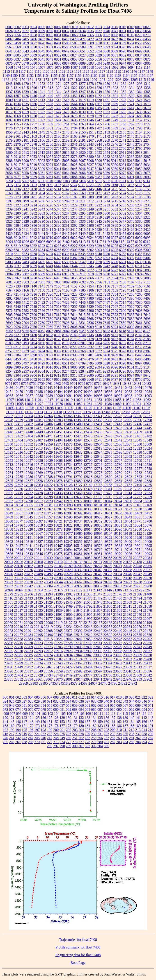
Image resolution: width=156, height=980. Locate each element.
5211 (82, 201)
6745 (90, 266)
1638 (139, 112)
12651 (118, 456)
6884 (9, 274)
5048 (98, 169)
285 (132, 742)
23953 (138, 679)
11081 (68, 404)
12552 (28, 444)
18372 (38, 513)
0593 (106, 47)
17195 (138, 485)
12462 (18, 436)
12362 (9, 416)
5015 (147, 161)
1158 (78, 76)
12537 (88, 440)
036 (81, 701)
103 (50, 714)
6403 (9, 262)
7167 (33, 290)
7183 (66, 290)
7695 (139, 319)
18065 (29, 505)
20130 (78, 562)
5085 (82, 177)
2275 (9, 144)
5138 (33, 189)
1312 (147, 84)
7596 (90, 311)
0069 (123, 35)
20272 (18, 570)
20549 (147, 574)
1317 (41, 88)
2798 (139, 148)
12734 (138, 465)
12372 (108, 416)
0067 (106, 35)
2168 (74, 136)
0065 (90, 35)
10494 (58, 392)
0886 (58, 63)
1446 (33, 96)
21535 (58, 602)
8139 (58, 335)
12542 (118, 440)
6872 (90, 270)
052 (31, 705)
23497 (118, 667)
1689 (25, 120)
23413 (128, 663)
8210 (147, 343)
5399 (115, 225)
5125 (82, 185)
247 (50, 738)
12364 (28, 416)
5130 (114, 185)
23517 (147, 667)
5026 (82, 165)
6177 (131, 242)
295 (151, 742)
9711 (98, 379)
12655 (9, 461)
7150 (58, 286)
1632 (98, 112)
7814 (74, 323)
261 (132, 738)
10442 (38, 388)
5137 (25, 189)
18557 (48, 517)
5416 (66, 230)
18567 (58, 517)
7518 (131, 302)
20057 (98, 558)
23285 (9, 663)
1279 (98, 84)
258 (113, 738)
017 (113, 697)
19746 (128, 550)
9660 (66, 379)
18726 (68, 521)
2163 (33, 136)
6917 (82, 274)
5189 (90, 197)
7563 (98, 307)
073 (12, 710)
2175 (131, 136)
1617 (9, 112)
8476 (90, 359)
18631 (118, 517)
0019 (139, 27)
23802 (118, 675)
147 (24, 722)
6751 (139, 266)
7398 (131, 298)
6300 (74, 250)
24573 (73, 683)
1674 (66, 116)
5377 (123, 221)
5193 (123, 197)
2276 (17, 144)
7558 (82, 307)
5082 (58, 177)
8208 (131, 343)
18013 (98, 501)
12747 (58, 469)
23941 (98, 679)
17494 (118, 493)
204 (81, 730)
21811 (127, 606)
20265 (147, 566)
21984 (58, 619)
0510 (98, 43)
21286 (28, 594)
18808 (28, 525)
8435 (131, 355)
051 (24, 705)
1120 (46, 71)
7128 (9, 286)
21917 (108, 614)
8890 (123, 363)
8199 (66, 343)
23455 (38, 667)
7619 (98, 315)
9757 (25, 384)
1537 (41, 104)
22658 (98, 639)
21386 (138, 594)
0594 (115, 47)
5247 (74, 209)
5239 (9, 209)
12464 (28, 436)
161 (113, 722)
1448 (41, 96)
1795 (147, 128)
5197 (9, 201)
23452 (28, 667)
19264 (118, 538)
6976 (58, 278)
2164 (41, 136)
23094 (38, 659)
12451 (58, 432)
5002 (41, 161)
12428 (78, 428)
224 (56, 734)
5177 (147, 193)
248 (56, 738)
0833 (131, 55)
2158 (147, 132)
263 (144, 738)
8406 (98, 355)
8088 (90, 331)
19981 (138, 554)
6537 (74, 262)
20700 (108, 582)
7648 (17, 319)
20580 (58, 578)
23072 (9, 659)
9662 (74, 379)
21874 (138, 610)
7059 (82, 278)
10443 (48, 388)
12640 (9, 456)
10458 (98, 388)
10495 (68, 392)
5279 (9, 213)
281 (106, 742)
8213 (25, 347)
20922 (78, 586)
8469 (66, 359)
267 (18, 742)
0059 (41, 35)
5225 (41, 205)
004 (31, 697)
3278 (74, 157)
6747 (106, 266)
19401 (138, 542)
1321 (66, 88)
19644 (48, 550)
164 (132, 722)
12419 (18, 428)
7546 (17, 307)
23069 (138, 655)
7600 (123, 311)
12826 (18, 481)
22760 (18, 647)
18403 (88, 513)
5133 (139, 185)
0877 (17, 63)
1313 (9, 88)
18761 (118, 521)
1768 (123, 124)
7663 (66, 319)
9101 (131, 367)
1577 (33, 108)
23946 (128, 679)
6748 (115, 266)
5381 (147, 221)
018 (119, 697)
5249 (90, 209)
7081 (9, 282)
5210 (74, 201)
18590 (68, 517)
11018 (58, 400)
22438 (108, 631)
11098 (49, 408)
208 (106, 730)
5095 (17, 181)
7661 (58, 319)
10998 (128, 396)
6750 (131, 266)
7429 (66, 302)
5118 (25, 185)
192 (5, 730)
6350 (106, 254)
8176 (82, 339)
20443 (18, 574)
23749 (68, 675)
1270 (25, 84)
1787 (98, 128)
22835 (128, 647)
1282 (123, 84)
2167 (66, 136)
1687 (9, 120)
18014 (108, 501)
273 (56, 742)
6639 (33, 266)
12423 (48, 428)
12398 (147, 420)
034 (69, 701)
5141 (58, 189)
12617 (78, 448)
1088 (82, 67)
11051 (88, 400)
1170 (22, 80)
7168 (41, 290)
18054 (9, 505)
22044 (108, 619)
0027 (25, 31)
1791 (131, 128)
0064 (82, 35)
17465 (78, 493)
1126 (94, 71)
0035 (90, 31)
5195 (139, 197)
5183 (50, 197)
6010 (17, 238)
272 (50, 742)
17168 (108, 485)
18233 (28, 509)
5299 (98, 213)
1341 (41, 92)
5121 (49, 185)
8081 (58, 331)
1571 (131, 104)
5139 (41, 189)
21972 (28, 619)
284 (125, 742)
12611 (18, 448)
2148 (66, 132)
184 (106, 726)
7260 (139, 294)
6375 (58, 258)
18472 (147, 513)
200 (56, 730)
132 (81, 718)
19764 (147, 550)
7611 (49, 315)
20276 (28, 570)
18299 (78, 509)
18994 (68, 529)
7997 (66, 327)
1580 (58, 108)
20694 (98, 582)
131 (75, 718)
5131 (122, 185)
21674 (138, 602)
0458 (17, 43)
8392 (50, 355)
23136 (88, 659)
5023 (58, 165)
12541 (108, 440)
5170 (90, 193)
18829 (88, 525)
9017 (41, 367)
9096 (115, 367)
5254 (123, 209)
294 (144, 742)
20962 (118, 586)
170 (18, 726)
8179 (98, 339)
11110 (10, 412)
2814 (33, 153)
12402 (28, 424)
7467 (98, 302)
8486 (147, 359)
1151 (22, 76)
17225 (147, 485)
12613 (38, 448)
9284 (82, 371)
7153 (82, 286)
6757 (41, 270)
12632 (78, 452)
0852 (66, 59)
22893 (38, 651)
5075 (147, 173)
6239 (98, 246)
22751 (128, 643)
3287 (147, 157)
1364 (139, 92)
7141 (41, 286)
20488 (38, 574)
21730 (38, 606)
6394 (115, 258)
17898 (28, 501)
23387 (98, 663)
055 (50, 705)
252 (81, 738)
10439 (28, 388)
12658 (38, 461)
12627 (28, 452)
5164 (41, 193)
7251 (90, 294)
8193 (25, 343)
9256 (17, 371)
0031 (58, 31)
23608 (118, 671)
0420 (74, 39)
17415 (18, 493)
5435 (33, 234)
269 (31, 742)
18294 (68, 509)
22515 (78, 635)
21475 (88, 598)
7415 (33, 302)
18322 (128, 509)
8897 (139, 363)
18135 (127, 505)
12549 (147, 440)
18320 (108, 509)
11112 (29, 412)
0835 (147, 55)
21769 (68, 606)
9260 (33, 371)
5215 (115, 201)
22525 (98, 635)
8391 (41, 355)
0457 (9, 43)
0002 (17, 27)
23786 (108, 675)
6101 (58, 242)
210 (119, 730)
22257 (118, 627)
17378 (128, 489)
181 (87, 726)
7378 (82, 298)
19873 (48, 554)
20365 (138, 570)
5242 (33, 209)
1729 (82, 120)
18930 (38, 529)
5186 (66, 197)
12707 (118, 461)
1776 (9, 128)
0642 (17, 51)
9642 (147, 375)
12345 (106, 412)
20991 (9, 590)
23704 (18, 675)
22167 (98, 623)
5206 (41, 201)
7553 (58, 307)
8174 (66, 339)
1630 (82, 112)
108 (82, 714)
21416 (9, 598)
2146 (50, 132)
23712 (28, 675)
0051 (123, 31)
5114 (147, 181)
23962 (147, 679)
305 (106, 746)
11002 (138, 396)
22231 (58, 627)
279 (94, 742)
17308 (58, 489)
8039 (131, 327)
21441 (48, 598)
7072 (106, 278)
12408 (68, 424)
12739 (9, 469)
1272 (41, 84)
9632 (123, 375)
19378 (108, 542)
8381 (139, 351)
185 (113, 726)
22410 (98, 631)
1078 (50, 67)
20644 (58, 582)
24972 (133, 683)
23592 (78, 671)
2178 (147, 136)
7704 (25, 323)
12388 (98, 420)
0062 (66, 35)
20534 (118, 574)
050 (18, 705)
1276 (74, 84)
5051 (123, 169)
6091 (131, 238)
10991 (68, 396)
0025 (17, 31)
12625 (9, 452)
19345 (58, 542)
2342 (82, 144)
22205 (9, 627)
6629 (106, 262)
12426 (68, 428)
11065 (19, 404)
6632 (131, 262)
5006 (74, 161)
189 (138, 726)
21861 (108, 610)
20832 (9, 586)
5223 (25, 205)
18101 (98, 505)
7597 (98, 311)
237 (138, 734)
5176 (139, 193)
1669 (25, 116)
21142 (97, 590)
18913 (18, 529)
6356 (147, 254)
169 (12, 726)
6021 (66, 238)
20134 (98, 562)
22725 (58, 643)
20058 (108, 558)
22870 (18, 651)
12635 (108, 452)
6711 (82, 266)
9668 (90, 379)
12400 (9, 424)
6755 (25, 270)
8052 (9, 331)
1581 (66, 108)
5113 (139, 181)
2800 (9, 153)
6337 (74, 254)
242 (18, 738)
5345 (98, 221)
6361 (41, 258)
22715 (18, 643)
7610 (41, 315)
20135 (108, 562)
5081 (50, 177)
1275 (66, 84)
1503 (131, 96)
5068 (98, 173)
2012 (17, 132)
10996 (108, 396)
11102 (88, 408)
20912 (58, 586)
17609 (58, 497)
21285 (18, 594)
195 (24, 730)
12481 (138, 436)
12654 (147, 456)
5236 (131, 205)
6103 (74, 242)
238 (144, 734)
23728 (38, 675)
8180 (106, 339)
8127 (17, 335)
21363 (108, 594)
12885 (128, 481)
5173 (115, 193)
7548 (33, 307)
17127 (78, 485)
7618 (90, 315)
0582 (58, 47)
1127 (102, 71)
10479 (18, 392)
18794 (9, 525)
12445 (147, 428)
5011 (114, 161)
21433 (28, 598)
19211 (88, 538)
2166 (58, 136)
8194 (33, 343)
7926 (17, 327)
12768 (28, 473)
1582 (74, 108)
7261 (147, 294)
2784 (33, 148)
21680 (9, 606)
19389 (118, 542)
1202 (110, 80)
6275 (115, 246)
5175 (131, 193)
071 (151, 705)
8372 (98, 351)
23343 (58, 663)
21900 (68, 614)
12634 (98, 452)
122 (18, 718)
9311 (41, 375)
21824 (9, 610)
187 (125, 726)
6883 (147, 270)
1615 (139, 108)
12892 (18, 485)
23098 (48, 659)
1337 (9, 92)
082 (69, 710)
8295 (50, 351)
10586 (108, 392)
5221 (9, 205)
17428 (38, 493)
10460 (108, 388)
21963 (18, 619)
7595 (82, 311)
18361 (18, 513)
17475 (98, 493)
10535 (98, 392)
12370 (88, 416)
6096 (25, 242)
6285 (50, 250)
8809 (98, 363)
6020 (58, 238)
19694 (68, 550)
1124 (78, 71)
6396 (123, 258)
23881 (68, 679)
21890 (48, 614)
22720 (28, 643)
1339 (25, 92)
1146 (134, 71)
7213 (9, 294)
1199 (85, 80)
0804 (9, 55)
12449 (38, 432)
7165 (17, 290)
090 (119, 710)
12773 (58, 473)
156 (81, 722)
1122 (62, 71)
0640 (147, 47)
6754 (17, 270)
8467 (58, 359)
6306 (123, 250)
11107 (136, 408)
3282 (106, 157)
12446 (9, 432)
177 (62, 726)
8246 (115, 347)
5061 (41, 173)
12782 (138, 473)
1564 (74, 104)
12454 (88, 432)
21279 (9, 594)
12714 (18, 465)
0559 (123, 43)
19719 (98, 550)
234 (119, 734)
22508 (68, 635)
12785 (18, 477)
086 (94, 710)
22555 (138, 635)
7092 (82, 282)
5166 (58, 193)
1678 (90, 116)
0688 (106, 51)
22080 (9, 623)
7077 (123, 278)
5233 (106, 205)
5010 (106, 161)
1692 (41, 120)
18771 (138, 521)
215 (151, 730)
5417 (74, 230)
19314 (18, 542)
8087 (82, 331)
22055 (118, 619)
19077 (68, 533)
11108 (146, 408)
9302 (147, 371)
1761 (66, 124)
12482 (147, 436)
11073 (39, 404)
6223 (41, 246)
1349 (98, 92)
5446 (58, 234)
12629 (48, 452)
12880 (78, 481)
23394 (108, 663)
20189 (68, 566)
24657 (93, 683)
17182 (128, 485)
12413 (118, 424)
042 (119, 701)
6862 (82, 270)
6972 (41, 278)
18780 (147, 521)
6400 (139, 258)
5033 (139, 165)
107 (76, 714)
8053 (17, 331)
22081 (18, 623)
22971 (138, 651)
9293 (106, 371)
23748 (58, 675)
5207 (50, 201)
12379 (18, 420)
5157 (131, 189)
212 (132, 730)
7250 (82, 294)
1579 (50, 108)
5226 (50, 205)
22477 (18, 635)
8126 (9, 335)
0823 (66, 55)
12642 (28, 456)
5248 (82, 209)
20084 (147, 558)
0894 (98, 63)
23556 (48, 671)
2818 (66, 153)
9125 (139, 367)
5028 (98, 165)
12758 (147, 469)
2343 (90, 144)
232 (106, 734)
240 (5, 738)
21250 (137, 590)
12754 (118, 469)
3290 (25, 161)
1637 (131, 112)
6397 (131, 258)
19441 (28, 546)
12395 (128, 420)
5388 (41, 225)
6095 (17, 242)
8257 (9, 351)
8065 (25, 331)
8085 (74, 331)
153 (62, 722)
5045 (74, 169)
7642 (147, 315)
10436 (9, 388)
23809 (138, 675)
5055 (147, 169)
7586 (41, 311)
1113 (139, 67)
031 (50, 701)
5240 (17, 209)
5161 (17, 193)
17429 (48, 493)
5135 (9, 189)
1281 (115, 84)
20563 (18, 578)
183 (100, 726)
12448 (28, 432)
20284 (38, 570)
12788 (48, 477)
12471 (48, 436)
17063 (38, 485)
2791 (90, 148)
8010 (98, 327)
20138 (137, 562)
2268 (98, 140)
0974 (123, 63)
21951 (147, 614)
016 (106, 697)
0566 (147, 43)
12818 (88, 477)
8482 (123, 359)
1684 (131, 116)
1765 (98, 124)
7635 (131, 315)
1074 (17, 67)
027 (24, 701)
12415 (128, 424)
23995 (43, 683)
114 (119, 714)
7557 (74, 307)
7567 (115, 307)
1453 (82, 96)
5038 (33, 169)
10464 (138, 388)
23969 (23, 683)
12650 (108, 456)
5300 (106, 213)
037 (87, 701)
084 (81, 710)
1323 (82, 88)
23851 (9, 679)
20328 (58, 570)
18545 (28, 517)
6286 (58, 250)
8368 (82, 351)
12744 (38, 469)
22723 (38, 643)
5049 (106, 169)
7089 (66, 282)
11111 (20, 412)
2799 (147, 148)
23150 (98, 659)
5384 (17, 225)
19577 (108, 546)
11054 (107, 400)
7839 (98, 323)
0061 (58, 35)
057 (62, 705)
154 (69, 722)
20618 (128, 578)
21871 (128, 610)
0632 (131, 47)
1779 (33, 128)
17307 (48, 489)
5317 (82, 217)
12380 (28, 420)
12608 (138, 444)
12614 (48, 448)
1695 (66, 120)
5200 (33, 201)
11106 (127, 408)
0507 (74, 43)
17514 (128, 493)
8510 (58, 363)
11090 (127, 404)
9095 (106, 367)
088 (106, 710)
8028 (123, 327)
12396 (138, 420)
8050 (147, 327)
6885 (17, 274)
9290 (90, 371)
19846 (38, 554)
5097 (25, 181)
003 (24, 697)
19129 (147, 533)
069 (138, 705)
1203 (118, 80)
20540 (128, 574)
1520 (98, 100)
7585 (33, 311)
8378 (123, 351)
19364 (98, 542)
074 (18, 710)
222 (43, 734)
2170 (90, 136)
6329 (41, 254)
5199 (25, 201)
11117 (48, 412)
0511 (106, 43)
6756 (33, 270)
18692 (28, 521)
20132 (88, 562)
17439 (68, 493)
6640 (41, 266)
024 (5, 701)
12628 (38, 452)
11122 (77, 412)
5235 (123, 205)
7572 (139, 307)
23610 (128, 671)
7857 (131, 323)
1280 (106, 84)
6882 (139, 270)
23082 (28, 659)
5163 (33, 193)
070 (144, 705)
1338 (17, 92)
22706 (9, 643)
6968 (25, 278)
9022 (58, 367)
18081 (48, 505)
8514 (74, 363)
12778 (98, 473)
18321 (118, 509)
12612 (28, 448)
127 (50, 718)
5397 (98, 225)
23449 (18, 667)
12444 (138, 428)
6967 (17, 278)
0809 (33, 55)
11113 (39, 412)
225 (62, 734)
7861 (139, 323)
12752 (108, 469)
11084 (88, 404)
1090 (99, 67)
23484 (88, 667)
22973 (9, 655)
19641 (38, 550)
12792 (78, 477)
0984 (139, 63)
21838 (48, 610)
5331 (50, 221)
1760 (58, 124)
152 (56, 722)
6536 (66, 262)
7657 (41, 319)
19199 (78, 538)
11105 (117, 408)
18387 (68, 513)
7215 (25, 294)
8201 (82, 343)
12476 (88, 436)
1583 (82, 108)
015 (100, 697)
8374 (106, 351)
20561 (9, 578)
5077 (17, 177)
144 (5, 722)
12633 (88, 452)
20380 (9, 574)
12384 (68, 420)
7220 (50, 294)
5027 (90, 165)
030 (43, 701)
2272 (131, 140)
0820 (41, 55)
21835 (38, 610)
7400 (139, 298)
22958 (118, 651)
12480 (128, 436)
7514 (123, 302)
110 (94, 714)
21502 (18, 602)
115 (125, 714)
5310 (41, 217)
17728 (118, 497)
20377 (147, 570)
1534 (17, 104)
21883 (28, 614)
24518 (63, 683)
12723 (58, 465)
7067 (98, 278)
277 (81, 742)
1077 (42, 67)
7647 (9, 319)
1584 (90, 108)
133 (87, 718)
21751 (48, 606)
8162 (139, 335)
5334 (74, 221)
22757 (9, 647)
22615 (48, 639)
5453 (115, 234)
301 (81, 746)
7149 (50, 286)
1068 (9, 67)
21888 (38, 614)
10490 (48, 392)
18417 (98, 513)
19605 (147, 546)
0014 (106, 27)
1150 (14, 76)
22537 (108, 635)
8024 (115, 327)
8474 (82, 359)
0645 (41, 51)
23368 (88, 663)
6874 (106, 270)
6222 (33, 246)
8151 (115, 335)
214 (144, 730)
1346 (74, 92)
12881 (88, 481)
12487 (38, 440)
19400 (128, 542)
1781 (50, 128)
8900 (17, 367)
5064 (66, 173)
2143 (25, 132)
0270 (139, 35)
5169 (82, 193)
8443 (139, 355)
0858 (115, 59)
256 (100, 738)
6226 (66, 246)
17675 (88, 497)
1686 (147, 116)
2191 (82, 140)
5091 (131, 177)
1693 (50, 120)
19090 (88, 533)
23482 (78, 667)
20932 (98, 586)
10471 (9, 392)
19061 (147, 529)
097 (12, 714)
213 (138, 730)
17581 (38, 497)
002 (18, 697)
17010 (28, 485)
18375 (48, 513)
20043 (68, 558)
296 (50, 746)
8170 (41, 339)
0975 (131, 63)
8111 (115, 331)
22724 (48, 643)
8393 (58, 355)
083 (75, 710)
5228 (66, 205)
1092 (115, 67)
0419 (66, 39)
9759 (41, 384)
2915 (9, 157)
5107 (99, 181)
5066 (82, 173)
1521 (106, 100)
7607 (25, 315)
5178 (9, 197)
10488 (38, 392)
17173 (118, 485)
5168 (74, 193)
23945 (118, 679)
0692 (139, 51)
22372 (68, 631)
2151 (90, 132)
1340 (33, 92)
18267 (48, 509)
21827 (18, 610)
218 (18, 734)
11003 (147, 396)
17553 (18, 497)
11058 (137, 400)
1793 (139, 128)
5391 (66, 225)
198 (43, 730)
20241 (118, 566)
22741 (98, 643)
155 (75, 722)
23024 (48, 655)
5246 (66, 209)
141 (138, 718)
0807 (25, 55)
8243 (106, 347)
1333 (123, 88)
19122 (137, 533)
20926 (88, 586)
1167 (150, 76)
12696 (78, 461)
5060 (33, 173)
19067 (39, 533)
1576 (25, 108)
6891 (50, 274)
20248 (138, 566)
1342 (50, 92)
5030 (115, 165)
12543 (128, 440)
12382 (48, 420)
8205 (106, 343)
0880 (33, 63)
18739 (88, 521)
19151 (28, 538)
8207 (123, 343)
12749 (78, 469)
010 (69, 697)
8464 (50, 359)
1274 (58, 84)
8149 (106, 335)
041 (113, 701)
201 (62, 730)
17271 (38, 489)
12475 (78, 436)
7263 (17, 298)
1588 (123, 108)
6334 (50, 254)
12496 (68, 440)
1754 (9, 124)
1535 (25, 104)
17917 (38, 501)
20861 (38, 586)
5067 (90, 173)
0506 (66, 43)
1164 (126, 76)
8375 (115, 351)
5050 (115, 169)
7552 (50, 307)
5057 (17, 173)
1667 (9, 116)
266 (12, 742)
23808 (128, 675)
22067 (147, 619)
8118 (123, 331)
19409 (147, 542)
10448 (58, 388)
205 (87, 730)
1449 (50, 96)
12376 (138, 416)
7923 (9, 327)
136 (106, 718)
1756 (25, 124)
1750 (123, 120)
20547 (138, 574)
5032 (131, 165)
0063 (74, 35)
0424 (106, 39)
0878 (25, 63)
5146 (98, 189)
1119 (38, 71)
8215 (41, 347)
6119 (106, 242)
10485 (28, 392)
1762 (74, 124)
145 (12, 722)
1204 (126, 80)
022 (144, 697)
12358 (126, 412)
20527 (88, 574)
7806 (66, 323)
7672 (106, 319)
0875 (147, 59)
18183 (9, 509)
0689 (115, 51)
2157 (139, 132)
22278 (9, 631)
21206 (117, 590)
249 (62, 738)
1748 (106, 120)
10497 (78, 392)
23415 (138, 663)
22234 (68, 627)
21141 (88, 590)
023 (151, 697)
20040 (58, 558)
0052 (131, 31)
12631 (68, 452)
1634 (115, 112)
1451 (66, 96)
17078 (58, 485)
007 (50, 697)
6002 (139, 234)
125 (37, 718)
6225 (58, 246)
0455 (139, 39)
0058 (33, 35)
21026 (29, 590)
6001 (131, 234)
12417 (147, 424)
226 (69, 734)
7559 (90, 307)
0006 (50, 27)
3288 (9, 161)
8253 (139, 347)
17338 (98, 489)
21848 (88, 610)
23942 (108, 679)
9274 (66, 371)
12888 (147, 481)
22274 (147, 627)
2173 (115, 136)
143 (151, 718)
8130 (33, 335)
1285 (131, 84)
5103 (66, 181)
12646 (68, 456)
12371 (98, 416)
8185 (139, 339)
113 (113, 714)
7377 (74, 298)
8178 (90, 339)
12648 (88, 456)
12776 (88, 473)
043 (125, 701)
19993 (147, 554)
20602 (98, 578)
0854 (82, 59)
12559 (48, 444)
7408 (17, 302)
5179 (17, 197)
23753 (78, 675)
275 (69, 742)
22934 (78, 651)
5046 (82, 169)
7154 (90, 286)
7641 (139, 315)
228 (81, 734)
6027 (115, 238)
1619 (25, 112)
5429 (9, 234)
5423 (123, 230)
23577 (68, 671)
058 (69, 705)
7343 (33, 298)
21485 (108, 598)
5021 (50, 165)
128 (56, 718)
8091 (99, 331)
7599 (115, 311)
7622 (115, 315)
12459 (138, 432)
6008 (9, 238)
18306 (88, 509)
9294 (115, 371)
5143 (74, 189)
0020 (147, 27)
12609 (147, 444)
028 (31, 701)
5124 (74, 185)
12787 (38, 477)
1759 (50, 124)
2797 (131, 148)
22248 (98, 627)
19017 (98, 529)
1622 (41, 112)
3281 (98, 157)
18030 (128, 501)
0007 (58, 27)
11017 (49, 400)
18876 (147, 525)
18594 (78, 517)
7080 (147, 278)
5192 (115, 197)
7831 (82, 323)
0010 (74, 27)
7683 (131, 319)
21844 (68, 610)
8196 (41, 343)
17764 (128, 497)
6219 (17, 246)
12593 (88, 444)
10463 (128, 388)
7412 (25, 302)
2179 (9, 140)
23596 (88, 671)
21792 (88, 606)
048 (5, 705)
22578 (18, 639)
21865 (118, 610)
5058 (25, 173)
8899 (9, 367)
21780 (78, 606)
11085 (97, 404)
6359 (25, 258)
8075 (50, 331)
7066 (90, 278)
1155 (54, 76)
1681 (106, 116)
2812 (17, 153)
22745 (118, 643)
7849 (115, 323)
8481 (115, 359)
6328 (33, 254)
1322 (74, 88)
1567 (98, 104)
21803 (98, 606)
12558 (38, 444)
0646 (50, 51)
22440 (118, 631)
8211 (9, 347)
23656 (147, 671)
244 (31, 738)
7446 (82, 302)
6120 (114, 242)
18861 (118, 525)
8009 (90, 327)
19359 (88, 542)
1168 (6, 80)
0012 (90, 27)
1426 (25, 96)
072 (5, 710)
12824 (147, 477)
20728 (138, 582)
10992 (78, 396)
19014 (88, 529)
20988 (147, 586)
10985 (9, 396)
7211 (139, 290)
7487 (106, 302)
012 (81, 697)
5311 (49, 217)
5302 (123, 213)
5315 (66, 217)
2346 (115, 144)
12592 (78, 444)
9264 (41, 371)
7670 (98, 319)
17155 (98, 485)
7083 (25, 282)
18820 (48, 525)
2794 (106, 148)
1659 (147, 112)
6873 (98, 270)
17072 (48, 485)
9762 (57, 384)
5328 (25, 221)
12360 (136, 412)
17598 (48, 497)
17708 (98, 497)
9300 (131, 371)
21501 (9, 602)
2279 (41, 144)
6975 (50, 278)
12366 (48, 416)
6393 (106, 258)
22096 (48, 623)
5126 (90, 185)
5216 (123, 201)
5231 (90, 205)
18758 (108, 521)
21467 (78, 598)
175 (50, 726)
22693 (138, 639)
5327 (17, 221)
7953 (25, 327)
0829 (98, 55)
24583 (83, 683)
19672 (58, 550)
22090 (28, 623)
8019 (106, 327)
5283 (41, 213)
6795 (74, 270)
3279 (82, 157)
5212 (90, 201)
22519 (88, 635)
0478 (41, 43)
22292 (38, 631)
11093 (10, 408)
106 (69, 714)
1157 (70, 76)
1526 (147, 100)
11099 (59, 408)
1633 (106, 112)
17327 (78, 489)
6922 (123, 274)
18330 (138, 509)
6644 (74, 266)
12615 (58, 448)
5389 (50, 225)
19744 (118, 550)
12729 (108, 465)
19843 (28, 554)
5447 (66, 234)
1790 (123, 128)
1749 (115, 120)
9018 (50, 367)
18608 (98, 517)
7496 (115, 302)
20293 (48, 570)
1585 (98, 108)
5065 (74, 173)
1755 (17, 124)
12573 (58, 444)
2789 (74, 148)
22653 (88, 639)
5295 (82, 213)
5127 (98, 185)
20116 (68, 562)
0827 (82, 55)
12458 (128, 432)
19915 (88, 554)
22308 (48, 631)
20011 (38, 558)
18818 (38, 525)
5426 (147, 230)
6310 (9, 254)
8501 (50, 363)
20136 (117, 562)
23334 (38, 663)
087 (100, 710)
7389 (115, 298)
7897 (147, 323)
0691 (131, 51)
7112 (139, 282)
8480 (106, 359)
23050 (98, 655)
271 (43, 742)
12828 (38, 481)
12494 (58, 440)
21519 (28, 602)
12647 (78, 456)
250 (69, 738)
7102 (115, 282)
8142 (66, 335)
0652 (90, 51)
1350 (106, 92)
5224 (33, 205)
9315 (66, 375)
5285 (58, 213)
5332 (58, 221)
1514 (50, 100)
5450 (90, 234)
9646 (17, 379)
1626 (74, 112)
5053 (139, 169)
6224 (50, 246)
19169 (38, 538)
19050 (138, 529)
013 (87, 697)
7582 (25, 311)
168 (5, 726)
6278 (139, 246)
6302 (90, 250)
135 (100, 718)
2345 (106, 144)
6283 (33, 250)
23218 (138, 659)
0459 (25, 43)
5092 (139, 177)
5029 (106, 165)
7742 (33, 323)
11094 (20, 408)
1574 (9, 108)
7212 (147, 290)
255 (94, 738)
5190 (98, 197)
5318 (90, 217)
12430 (98, 428)
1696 (74, 120)
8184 (131, 339)
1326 (98, 88)
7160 (139, 286)
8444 (147, 355)
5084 (74, 177)
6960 (147, 274)
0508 (82, 43)
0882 (50, 63)
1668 (17, 116)
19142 (18, 538)
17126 (68, 485)
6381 (66, 258)
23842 (147, 675)
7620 (106, 315)
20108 (39, 562)
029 (37, 701)
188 (132, 726)
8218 (66, 347)
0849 (50, 59)
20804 (147, 582)
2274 (147, 140)
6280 (9, 250)
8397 (82, 355)
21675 (147, 602)
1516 (66, 100)
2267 (90, 140)
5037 (25, 169)
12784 (9, 477)
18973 (58, 529)
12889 (9, 485)
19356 (78, 542)
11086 (107, 404)
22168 (108, 623)
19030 (118, 529)
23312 (28, 663)
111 (101, 714)
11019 (68, 400)
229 (87, 734)
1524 (131, 100)
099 (25, 714)
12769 (38, 473)
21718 (28, 606)
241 (12, 738)
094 (144, 710)
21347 (98, 594)
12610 (9, 448)
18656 (147, 517)
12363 (18, 416)
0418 (58, 39)
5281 (25, 213)
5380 (139, 221)
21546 (68, 602)
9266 (58, 371)
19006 (78, 529)
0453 (123, 39)
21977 (48, 619)
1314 (17, 88)
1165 (134, 76)
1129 (118, 71)
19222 (108, 538)
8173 (58, 339)
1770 (139, 124)
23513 (138, 667)
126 (43, 718)
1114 (147, 67)
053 (37, 705)
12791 (68, 477)
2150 (82, 132)
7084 (34, 282)
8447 (9, 359)
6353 (123, 254)
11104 (107, 408)
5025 (74, 165)
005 (37, 697)
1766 (106, 124)
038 (94, 701)
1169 (14, 80)
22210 (18, 627)
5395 (82, 225)
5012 (123, 161)
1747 (98, 120)
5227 (58, 205)
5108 (107, 181)
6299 (66, 250)
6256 (106, 246)
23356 (68, 663)
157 (87, 722)
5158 (139, 189)
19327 (38, 542)
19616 (18, 550)
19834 (18, 554)
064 (106, 705)
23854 (28, 679)
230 (94, 734)
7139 (25, 286)
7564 (106, 307)
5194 (131, 197)
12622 (128, 448)
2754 (147, 144)
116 (131, 714)
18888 (9, 529)
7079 (139, 278)
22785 (58, 647)
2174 (123, 136)
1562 (58, 104)
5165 (50, 193)
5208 (58, 201)
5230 (82, 205)
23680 (9, 675)
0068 (115, 35)
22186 (138, 623)
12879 (68, 481)
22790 (68, 647)
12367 (58, 416)
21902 (78, 614)
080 (56, 710)
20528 (98, 574)
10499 (88, 392)
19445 (48, 546)
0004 (33, 27)
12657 (28, 461)
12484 (18, 440)
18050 (147, 501)
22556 (147, 635)
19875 (58, 554)
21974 (38, 619)
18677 (18, 521)
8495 (17, 363)
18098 (88, 505)
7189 (115, 290)
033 (62, 701)
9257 (25, 371)
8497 (25, 363)
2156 (131, 132)
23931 (88, 679)
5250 (98, 209)
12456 (108, 432)
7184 (74, 290)
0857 (106, 59)
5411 (25, 230)
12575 (68, 444)
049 (12, 705)
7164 (9, 290)
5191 (106, 197)
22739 (88, 643)
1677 (82, 116)
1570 (123, 104)
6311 (17, 254)
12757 (138, 469)
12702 (108, 461)
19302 (9, 542)
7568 (123, 307)
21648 (98, 602)
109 (88, 714)
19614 (9, 550)
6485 (41, 262)
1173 (45, 80)
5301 (115, 213)
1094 (131, 67)
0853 (74, 59)
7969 (50, 327)
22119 (58, 623)
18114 (118, 505)
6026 (106, 238)
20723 (128, 582)
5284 (50, 213)
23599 (108, 671)
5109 (115, 181)
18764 (128, 521)
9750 (139, 379)
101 (38, 714)
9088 (74, 367)
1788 (106, 128)
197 (37, 730)
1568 (106, 104)
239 (151, 734)
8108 (107, 331)
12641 (18, 456)
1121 (54, 71)
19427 (18, 546)
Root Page (78, 963)
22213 (28, 627)
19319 (28, 542)
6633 (139, 262)
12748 (68, 469)
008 (56, 697)
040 (106, 701)
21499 (147, 598)
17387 (147, 489)
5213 (98, 201)
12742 (28, 469)
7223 (74, 294)
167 (151, 722)
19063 (9, 533)
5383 (9, 225)
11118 (58, 412)
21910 (98, 614)
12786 (28, 477)
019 (125, 697)
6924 (139, 274)
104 (57, 714)
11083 (78, 404)
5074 (139, 173)
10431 (117, 384)
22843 (138, 647)
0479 (50, 43)
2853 (98, 153)
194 (18, 730)
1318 (50, 88)
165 (138, 722)
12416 (138, 424)
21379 (128, 594)
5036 (17, 169)
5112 (131, 181)
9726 (106, 379)
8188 (147, 339)
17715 (108, 497)
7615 (82, 315)
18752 (98, 521)
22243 (88, 627)
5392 (74, 225)
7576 (9, 311)
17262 (9, 489)
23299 (18, 663)
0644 (33, 51)
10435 (147, 384)
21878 (147, 610)
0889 (82, 63)
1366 (9, 96)
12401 (18, 424)
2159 (9, 136)
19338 (48, 542)
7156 (106, 286)
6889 (41, 274)
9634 (131, 375)
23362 (78, 663)
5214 (106, 201)
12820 (108, 477)
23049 (88, 655)
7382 (98, 298)
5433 (17, 234)
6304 (106, 250)
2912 (131, 153)
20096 (19, 562)
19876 (68, 554)
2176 (139, 136)
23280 (147, 659)
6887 (25, 274)
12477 (98, 436)
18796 (18, 525)
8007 (82, 327)
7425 (50, 302)
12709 (138, 461)
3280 (90, 157)
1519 (90, 100)
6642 (58, 266)
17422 (28, 493)
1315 (25, 88)
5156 (123, 189)
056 (56, 705)
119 (150, 714)
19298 (147, 538)
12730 (118, 465)
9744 (123, 379)
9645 (9, 379)
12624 (147, 448)
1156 (62, 76)
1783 (66, 128)
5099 (34, 181)
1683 (123, 116)
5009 (98, 161)
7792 (58, 323)
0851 (58, 59)
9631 (115, 375)
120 (5, 718)
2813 (25, 153)
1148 (149, 71)
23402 (118, 663)
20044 (78, 558)
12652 (128, 456)
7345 (41, 298)
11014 (39, 400)
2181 (25, 140)
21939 (128, 614)
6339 (90, 254)
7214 (17, 294)
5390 (58, 225)
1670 (33, 116)
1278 (90, 84)
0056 (17, 35)
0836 (9, 59)
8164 (9, 339)
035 (75, 701)
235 (125, 734)
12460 (147, 432)
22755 (147, 643)
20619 (138, 578)
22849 (147, 647)
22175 (118, 623)
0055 (9, 35)
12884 (118, 481)
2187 (50, 140)
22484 (28, 635)
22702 (147, 639)
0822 (58, 55)
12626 (18, 452)
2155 (123, 132)
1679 (98, 116)
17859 (147, 497)
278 (87, 742)
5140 (50, 189)
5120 (41, 185)
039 (100, 701)
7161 (147, 286)
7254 (115, 294)
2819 (74, 153)
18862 (128, 525)
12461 (9, 436)
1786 (90, 128)
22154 (88, 623)
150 (43, 722)
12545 (138, 440)
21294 (48, 594)
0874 (139, 59)
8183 (123, 339)
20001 (18, 558)
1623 (50, 112)
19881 (78, 554)
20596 (88, 578)
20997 (19, 590)
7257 (123, 294)
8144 (82, 335)
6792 (50, 270)
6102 (66, 242)
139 (125, 718)
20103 (29, 562)
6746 (98, 266)
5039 (41, 169)
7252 (98, 294)
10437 (18, 388)
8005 (74, 327)
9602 (98, 375)
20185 (58, 566)
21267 (147, 590)
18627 (108, 517)
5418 (82, 230)
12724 (68, 465)
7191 (131, 290)
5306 (9, 217)
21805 (108, 606)
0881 (41, 63)
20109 (48, 562)
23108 (68, 659)
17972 (78, 501)
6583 (90, 262)
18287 (58, 509)
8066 (34, 331)
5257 (139, 209)
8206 (115, 343)
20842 (28, 586)
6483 (25, 262)
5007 (82, 161)
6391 (90, 258)
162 (119, 722)
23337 (48, 663)
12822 (128, 477)
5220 (147, 201)
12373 (118, 416)
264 (151, 738)
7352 (58, 298)
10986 (19, 396)
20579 (48, 578)
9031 (66, 367)
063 (100, 705)
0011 (82, 27)
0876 (9, 63)
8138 (50, 335)
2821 (90, 153)
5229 (74, 205)
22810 (98, 647)
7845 (106, 323)
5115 (9, 185)
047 (151, 701)
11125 (86, 412)
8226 (82, 347)
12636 (118, 452)
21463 (68, 598)
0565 (139, 43)
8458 (33, 359)
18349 (9, 513)
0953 (115, 63)
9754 (9, 384)
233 (113, 734)
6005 (147, 234)
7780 (41, 323)
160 (106, 722)
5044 (66, 169)
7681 (123, 319)
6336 (66, 254)
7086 (50, 282)
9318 (74, 375)
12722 (48, 465)
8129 (25, 335)
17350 (118, 489)
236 (132, 734)
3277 (66, 157)
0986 (147, 63)
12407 (58, 424)
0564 (131, 43)
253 (87, 738)
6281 (17, 250)
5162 (25, 193)
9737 (115, 379)
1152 (30, 76)
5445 (50, 234)
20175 (48, 566)
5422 (115, 230)
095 (151, 710)
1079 (58, 67)
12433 (118, 428)
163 (125, 722)
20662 (78, 582)
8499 (41, 363)
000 (5, 697)
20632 (38, 582)
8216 (50, 347)
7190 (123, 290)
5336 (82, 221)
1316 (33, 88)
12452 (68, 432)
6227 (74, 246)
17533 (138, 493)
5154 (106, 189)
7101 (107, 282)
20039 (48, 558)
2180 (17, 140)
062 (94, 705)
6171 (122, 242)
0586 (74, 47)
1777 (17, 128)
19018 (108, 529)
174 (43, 726)
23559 (58, 671)
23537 (28, 671)
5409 (9, 230)
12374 (128, 416)
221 (37, 734)
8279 (25, 351)
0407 (41, 39)
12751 (98, 469)
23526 (9, 671)
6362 (50, 258)
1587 (115, 108)
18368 (28, 513)
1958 (9, 132)
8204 (98, 343)
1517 (74, 100)
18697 (38, 521)
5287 (66, 213)
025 (12, 701)
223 (50, 734)
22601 (38, 639)
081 (62, 710)
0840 (33, 59)
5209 (66, 201)
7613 (66, 315)
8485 (139, 359)
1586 (106, 108)
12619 (98, 448)
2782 (17, 148)
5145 (90, 189)
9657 (50, 379)
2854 (106, 153)
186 (119, 726)
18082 (58, 505)
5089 (115, 177)
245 (37, 738)
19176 (48, 538)
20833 (18, 586)
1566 (90, 104)
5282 (33, 213)
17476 (108, 493)
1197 (70, 80)
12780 (118, 473)
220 (31, 734)
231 (100, 734)
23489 (98, 667)
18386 (58, 513)
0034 (82, 31)
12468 (38, 436)
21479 (98, 598)
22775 (48, 647)
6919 (98, 274)
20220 (88, 566)
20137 (127, 562)
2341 (74, 144)
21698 (18, 606)
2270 (115, 140)
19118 (127, 533)
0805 (17, 55)
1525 (139, 100)
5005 (66, 161)
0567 (9, 47)
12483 (9, 440)
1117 (22, 71)
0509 (90, 43)
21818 (147, 606)
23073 (18, 659)
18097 (78, 505)
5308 (25, 217)
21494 (138, 598)
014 (94, 697)
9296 (123, 371)
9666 (82, 379)
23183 (108, 659)
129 (62, 718)
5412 (33, 230)
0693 (147, 51)
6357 (9, 258)
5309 (33, 217)
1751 (131, 120)
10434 (137, 384)
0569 (25, 47)
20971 (138, 586)
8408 (106, 355)
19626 (28, 550)
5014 (139, 161)
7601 (131, 311)
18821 (58, 525)
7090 (74, 282)
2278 (33, 144)
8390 (33, 355)
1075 (25, 67)
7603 (139, 311)
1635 (123, 112)
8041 (139, 327)
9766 (90, 384)
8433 (123, 355)
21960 (9, 619)
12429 (88, 428)
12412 (108, 424)
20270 (9, 570)
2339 (58, 144)
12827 (28, 481)
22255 (108, 627)
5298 (90, 213)
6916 (74, 274)
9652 (33, 379)
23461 (48, 667)
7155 (98, 286)
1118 (30, 71)
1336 (147, 88)
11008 (19, 400)
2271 (123, 140)
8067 (42, 331)
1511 (25, 100)
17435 (58, 493)
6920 (106, 274)
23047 (78, 655)
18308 (98, 509)
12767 (18, 473)
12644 (48, 456)
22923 (68, 651)
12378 (9, 420)
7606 (17, 315)
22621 (58, 639)
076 (31, 710)
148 (31, 722)
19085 (78, 533)
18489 (9, 517)
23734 (48, 675)
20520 (68, 574)
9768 (98, 384)
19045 (128, 529)
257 (106, 738)
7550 (41, 307)
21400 (147, 594)
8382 (147, 351)
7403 (147, 298)
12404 (38, 424)
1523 (123, 100)
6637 (17, 266)
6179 (139, 242)
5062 (50, 173)
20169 (38, 566)
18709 (48, 521)
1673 (58, 116)
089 (113, 710)
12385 (78, 420)
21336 (88, 594)
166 (144, 722)
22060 (128, 619)
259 (119, 738)
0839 (25, 59)
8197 (50, 343)
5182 (41, 197)
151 (50, 722)
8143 (74, 335)
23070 (147, 655)
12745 (48, 469)
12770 (48, 473)
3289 (17, 161)
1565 (82, 104)
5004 (58, 161)
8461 (41, 359)
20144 (147, 562)
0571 (41, 47)
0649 (66, 51)
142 (144, 718)
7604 (147, 311)
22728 (68, 643)
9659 (58, 379)
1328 (115, 88)
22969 (128, 651)
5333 (66, 221)
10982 (128, 392)
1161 (102, 76)
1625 (66, 112)
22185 (128, 623)
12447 (18, 432)
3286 (139, 157)
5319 (98, 217)
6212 (147, 242)
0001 (9, 27)
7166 (25, 290)
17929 (48, 501)
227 (75, 734)
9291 (98, 371)
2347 (123, 144)
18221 (18, 509)
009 (62, 697)
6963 (9, 278)
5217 (131, 201)
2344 (98, 144)
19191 (68, 538)
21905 (88, 614)
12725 (78, 465)
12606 (118, 444)
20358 (128, 570)
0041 (115, 31)
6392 (98, 258)
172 (31, 726)
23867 (48, 679)
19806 (9, 554)
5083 (66, 177)
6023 (82, 238)
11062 (146, 400)
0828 (90, 55)
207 (100, 730)
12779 (108, 473)
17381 (138, 489)
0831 (115, 55)
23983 (33, 683)
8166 (25, 339)
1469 (90, 96)
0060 (50, 35)
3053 (33, 157)
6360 (33, 258)
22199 (147, 623)
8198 (58, 343)
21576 (88, 602)
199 (50, 730)
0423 (98, 39)
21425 (18, 598)
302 (87, 746)
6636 (9, 266)
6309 (147, 250)
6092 (139, 238)
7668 (90, 319)
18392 (78, 513)
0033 (74, 31)
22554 (128, 635)
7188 (106, 290)
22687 (128, 639)
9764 (73, 384)
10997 (118, 396)
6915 (66, 274)
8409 (115, 355)
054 (43, 705)
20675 (88, 582)
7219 (41, 294)
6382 (74, 258)
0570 (33, 47)
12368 (68, 416)
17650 (78, 497)
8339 (74, 351)
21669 (128, 602)
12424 (58, 428)
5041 (58, 169)
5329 (33, 221)
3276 (58, 157)
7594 (74, 311)
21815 (138, 606)
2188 (58, 140)
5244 (50, 209)
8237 (98, 347)
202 (69, 730)
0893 (90, 63)
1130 (125, 71)
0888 (74, 63)
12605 (108, 444)
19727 (108, 550)
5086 (90, 177)
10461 (118, 388)
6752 (147, 266)
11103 (98, 408)
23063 (128, 655)
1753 (147, 120)
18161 (137, 505)
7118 (147, 282)
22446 (128, 631)
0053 (139, 31)
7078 (131, 278)
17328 (88, 489)
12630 (58, 452)
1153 (38, 76)
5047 (90, 169)
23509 (128, 667)
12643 (38, 456)
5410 (17, 230)
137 (113, 718)
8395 (74, 355)
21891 (58, 614)
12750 (88, 469)
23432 (147, 663)
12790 (58, 477)
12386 (88, 420)
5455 (123, 234)
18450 (118, 513)
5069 (106, 173)
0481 (58, 43)
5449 (82, 234)
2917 (25, 157)
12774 (68, 473)
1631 (90, 112)
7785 (50, 323)
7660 (50, 319)
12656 (18, 461)
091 (125, 710)
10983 (138, 392)
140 (132, 718)
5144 (82, 189)
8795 (90, 363)
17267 (28, 489)
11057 (127, 400)
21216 (127, 590)
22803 (78, 647)
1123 (70, 71)
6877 (115, 270)
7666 (82, 319)
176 (56, 726)
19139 (9, 538)
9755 (17, 384)
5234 (115, 205)
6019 (50, 238)
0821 (50, 55)
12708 (128, 461)
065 (113, 705)
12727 (88, 465)
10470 (147, 388)
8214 (33, 347)
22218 (38, 627)
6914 (58, 274)
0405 (25, 39)
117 (138, 714)
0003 (25, 27)
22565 (9, 639)
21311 (78, 594)
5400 (123, 225)
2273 (139, 140)
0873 (131, 59)
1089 (90, 67)
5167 (66, 193)
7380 (90, 298)
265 (5, 742)
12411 (98, 424)
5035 (9, 169)
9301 (139, 371)
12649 (98, 456)
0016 (123, 27)
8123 (139, 331)
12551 (18, 444)
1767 (115, 124)
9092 (90, 367)
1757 (33, 124)
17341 (108, 489)
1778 (25, 128)
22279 (18, 631)
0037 (98, 31)
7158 (123, 286)
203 (75, 730)
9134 (147, 367)
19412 (9, 546)
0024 (9, 31)
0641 (9, 51)
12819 (98, 477)
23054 (108, 655)
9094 (98, 367)
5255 (131, 209)
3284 (123, 157)
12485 (28, 440)
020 (132, 697)
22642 (78, 639)
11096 (30, 408)
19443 (38, 546)
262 (138, 738)
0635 (139, 47)
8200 (74, 343)
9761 (49, 384)
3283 (115, 157)
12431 (108, 428)
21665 (118, 602)
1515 (58, 100)
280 (100, 742)
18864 (138, 525)
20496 (58, 574)
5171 (98, 193)
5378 (131, 221)
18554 (38, 517)
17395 (9, 493)
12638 (138, 452)
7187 (98, 290)
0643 (25, 51)
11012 (29, 400)
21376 (118, 594)
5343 (90, 221)
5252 (115, 209)
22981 (18, 655)
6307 (131, 250)
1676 (74, 116)
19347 (68, 542)
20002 (28, 558)
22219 (48, 627)
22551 (118, 635)
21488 (118, 598)
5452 (106, 234)
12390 (108, 420)
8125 (147, 331)
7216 (33, 294)
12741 (18, 469)
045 (138, 701)
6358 (17, 258)
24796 (113, 683)
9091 (82, 367)
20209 (78, 566)
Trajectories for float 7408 (78, 940)
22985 (28, 655)
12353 (116, 412)
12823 (138, 477)
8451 (25, 359)
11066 (29, 404)
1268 (17, 84)
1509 (9, 100)
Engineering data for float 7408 (78, 955)
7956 (33, 327)
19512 (78, 546)
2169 (82, 136)
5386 (33, 225)
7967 (41, 327)
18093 (68, 505)
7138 (17, 286)
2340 (66, 144)
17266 (18, 489)
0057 (25, 35)
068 (132, 705)
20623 (9, 582)
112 (107, 714)
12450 (48, 432)
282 (113, 742)
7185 (82, 290)
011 (75, 697)
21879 (9, 614)
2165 (50, 136)
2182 (33, 140)
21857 (98, 610)
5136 (17, 189)
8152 (123, 335)
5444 (41, 234)
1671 (41, 116)
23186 (118, 659)
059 (75, 705)
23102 (58, 659)
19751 (138, 550)
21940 (138, 614)
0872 (123, 59)
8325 (66, 351)
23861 (38, 679)
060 (81, 705)
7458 (90, 302)
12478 (108, 436)
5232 (98, 205)
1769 (131, 124)
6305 (115, 250)
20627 (18, 582)
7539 (147, 302)
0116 (131, 35)
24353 (53, 683)
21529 (48, 602)
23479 (68, 667)
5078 (25, 177)
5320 (106, 217)
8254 (147, 347)
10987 (29, 396)
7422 (41, 302)
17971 (68, 501)
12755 (128, 469)
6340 (98, 254)
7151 (66, 286)
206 (94, 730)
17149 (88, 485)
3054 (41, 157)
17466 (88, 493)
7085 (42, 282)
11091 (137, 404)
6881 (131, 270)
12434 (128, 428)
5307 (17, 217)
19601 (138, 546)
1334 (131, 88)
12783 (147, 473)
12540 (98, 440)
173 (37, 726)
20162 (28, 566)
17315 (68, 489)
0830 (106, 55)
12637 (128, 452)
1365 (147, 92)
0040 (106, 31)
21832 (28, 610)
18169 (147, 505)
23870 (58, 679)
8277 (17, 351)
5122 (57, 185)
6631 (123, 262)
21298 (58, 594)
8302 (58, 351)
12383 (58, 420)
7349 (50, 298)
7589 (58, 311)
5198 (17, 201)
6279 (147, 246)
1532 (9, 104)
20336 (88, 570)
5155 (115, 189)
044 (132, 701)
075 (24, 710)
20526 (78, 574)
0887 (66, 63)
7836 (90, 323)
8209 (139, 343)
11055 (117, 400)
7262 (9, 298)
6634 (147, 262)
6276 (123, 246)
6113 (82, 242)
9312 (50, 375)
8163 (147, 335)
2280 (50, 144)
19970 (118, 554)
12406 (48, 424)
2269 (106, 140)
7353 (66, 298)
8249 (123, 347)
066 (119, 705)
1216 (150, 80)
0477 (33, 43)
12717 (38, 465)
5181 (33, 197)
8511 (66, 363)
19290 (138, 538)
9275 (74, 371)
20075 (128, 558)
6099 (50, 242)
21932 (118, 614)
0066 (98, 35)
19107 (108, 533)
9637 (139, 375)
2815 (41, 153)
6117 (98, 242)
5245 (58, 209)
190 (144, 726)
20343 (98, 570)
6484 (33, 262)
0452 (115, 39)
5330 (41, 221)
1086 (66, 67)
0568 (17, 47)
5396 (90, 225)
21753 (58, 606)
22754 (138, 643)
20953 (108, 586)
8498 (33, 363)
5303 (131, 213)
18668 (9, 521)
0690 (123, 51)
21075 (49, 590)
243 (24, 738)
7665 (74, 319)
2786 (50, 148)
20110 (58, 562)
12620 (108, 448)
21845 (78, 610)
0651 (82, 51)
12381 (38, 420)
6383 (82, 258)
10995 (98, 396)
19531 (88, 546)
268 (24, 742)
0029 (41, 31)
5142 (66, 189)
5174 (123, 193)
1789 (115, 128)
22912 (48, 651)
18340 (147, 509)
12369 (78, 416)
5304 (139, 213)
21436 (38, 598)
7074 (115, 278)
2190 (74, 140)
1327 (106, 88)
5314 (58, 217)
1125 (86, 71)
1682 (115, 116)
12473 (68, 436)
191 (151, 726)
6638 (25, 266)
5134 (147, 185)
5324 (139, 217)
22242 (78, 627)
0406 (33, 39)
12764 (9, 473)
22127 (68, 623)
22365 (58, 631)
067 (125, 705)
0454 (131, 39)
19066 (29, 533)
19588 (118, 546)
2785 (41, 148)
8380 (131, 351)
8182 (115, 339)
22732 (78, 643)
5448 (74, 234)
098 (19, 714)
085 (87, 710)
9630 (106, 375)
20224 (98, 566)
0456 (147, 39)
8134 (41, 335)
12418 (9, 428)
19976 (128, 554)
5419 (90, 230)
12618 (88, 448)
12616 (68, 448)
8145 (90, 335)
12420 (28, 428)
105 (63, 714)
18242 (38, 509)
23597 (98, 671)
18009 (88, 501)
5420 (98, 230)
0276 (147, 35)
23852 (18, 679)
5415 (58, 230)
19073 (58, 533)
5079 (33, 177)
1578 (41, 108)
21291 (38, 594)
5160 (9, 193)
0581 (50, 47)
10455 (78, 388)
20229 (108, 566)
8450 (17, 359)
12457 (118, 432)
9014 (33, 367)
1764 (90, 124)
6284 (41, 250)
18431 (108, 513)
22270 (138, 627)
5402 (139, 225)
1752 (139, 120)
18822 (68, 525)
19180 (58, 538)
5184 (58, 197)
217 (12, 734)
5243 (41, 209)
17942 (58, 501)
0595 (123, 47)
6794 (66, 270)
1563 (66, 104)
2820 (82, 153)
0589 (82, 47)
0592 (98, 47)
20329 (68, 570)
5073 (131, 173)
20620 (147, 578)
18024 (118, 501)
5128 (106, 185)
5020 (41, 165)
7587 (50, 311)
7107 (131, 282)
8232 (90, 347)
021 (138, 697)
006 (43, 697)
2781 (9, 148)
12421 (38, 428)
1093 (123, 67)
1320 (58, 88)
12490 (48, 440)
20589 (68, 578)
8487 (9, 363)
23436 (9, 667)
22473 (147, 631)
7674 (115, 319)
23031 (58, 655)
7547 (25, 307)
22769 (28, 647)
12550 (9, 444)
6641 (50, 266)
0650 (74, 51)
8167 (33, 339)
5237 (139, 205)
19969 (108, 554)
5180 (25, 197)
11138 (96, 412)
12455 (98, 432)
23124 (78, 659)
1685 (139, 116)
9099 (123, 367)
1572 (139, 104)
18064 (19, 505)
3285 (131, 157)
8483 (131, 359)
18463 (138, 513)
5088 (106, 177)
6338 (82, 254)
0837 (17, 59)
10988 (39, 396)
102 (44, 714)
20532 (108, 574)
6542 (82, 262)
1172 (38, 80)
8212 (17, 347)
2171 (98, 136)
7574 (147, 307)
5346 (106, 221)
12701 (98, 461)
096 (6, 714)
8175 (74, 339)
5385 (25, 225)
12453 (78, 432)
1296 (139, 84)
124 (31, 718)
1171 (29, 80)
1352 (123, 92)
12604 (98, 444)
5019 (33, 165)
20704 (118, 582)
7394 (123, 298)
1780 (41, 128)
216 (5, 734)
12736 (147, 465)
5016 (9, 165)
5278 (147, 209)
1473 (106, 96)
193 (12, 730)
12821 (118, 477)
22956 (108, 651)
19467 (58, 546)
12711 (147, 461)
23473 (58, 667)
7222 (66, 294)
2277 (25, 144)
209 (113, 730)
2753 (139, 144)
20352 (108, 570)
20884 (48, 586)
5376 (115, 221)
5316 (74, 217)
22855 (9, 651)
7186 (90, 290)
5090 (123, 177)
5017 (17, 165)
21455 (58, 598)
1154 (46, 76)
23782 (98, 675)
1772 (147, 124)
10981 (118, 392)
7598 (106, 311)
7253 (106, 294)
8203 (90, 343)
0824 (74, 55)
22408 (88, 631)
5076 (9, 177)
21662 (108, 602)
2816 (50, 153)
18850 (98, 525)
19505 (68, 546)
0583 (66, 47)
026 (18, 701)
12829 (48, 481)
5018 (25, 165)
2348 (131, 144)
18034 (138, 501)
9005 (25, 367)
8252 (131, 347)
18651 (138, 517)
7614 (74, 315)
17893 (18, 501)
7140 (33, 286)
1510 (17, 100)
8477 (98, 359)
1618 (17, 112)
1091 (107, 67)
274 (62, 742)
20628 (28, 582)
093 (138, 710)
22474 (9, 635)
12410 (88, 424)
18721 (58, 521)
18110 (108, 505)
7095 (90, 282)
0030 (50, 31)
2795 (115, 148)
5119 (33, 185)
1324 (90, 88)
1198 (77, 80)
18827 (78, 525)
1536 (33, 104)
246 (43, 738)
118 (144, 714)
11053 (97, 400)
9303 (9, 375)
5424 (131, 230)
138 (119, 718)
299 (69, 746)
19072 (48, 533)
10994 (88, 396)
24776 (103, 683)
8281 (33, 351)
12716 (28, 465)
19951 (98, 554)
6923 (131, 274)
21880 (18, 614)
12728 (98, 465)
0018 (131, 27)
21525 (38, 602)
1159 (86, 76)
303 (94, 746)
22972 (147, 651)
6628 (98, 262)
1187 (54, 80)
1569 (115, 104)
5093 (147, 177)
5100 (42, 181)
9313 (58, 375)
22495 (38, 635)
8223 (74, 347)
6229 (90, 246)
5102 (58, 181)
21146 (107, 590)
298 (62, 746)
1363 (131, 92)
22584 (28, 639)
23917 (78, 679)
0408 (50, 39)
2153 (106, 132)
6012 (33, 238)
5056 (9, 173)
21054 (39, 590)
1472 (98, 96)
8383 (9, 355)
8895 (131, 363)
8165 (17, 339)
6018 (41, 238)
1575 (17, 108)
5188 (82, 197)
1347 (82, 92)
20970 (128, 586)
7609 (33, 315)
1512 (33, 100)
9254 (9, 371)
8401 (90, 355)
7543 (9, 307)
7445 (74, 302)
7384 (106, 298)
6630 (115, 262)
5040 (50, 169)
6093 (147, 238)
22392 (78, 631)
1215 (142, 80)
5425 (139, 230)
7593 (66, 311)
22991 (38, 655)
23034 (68, 655)
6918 (90, 274)
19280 (128, 538)
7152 (74, 286)
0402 (9, 39)
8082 (66, 331)
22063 (138, 619)
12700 (88, 461)
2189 (66, 140)
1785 (82, 128)
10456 (88, 388)
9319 (82, 375)
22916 (58, 651)
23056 (118, 655)
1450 (58, 96)
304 (100, 746)
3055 (50, 157)
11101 (78, 408)
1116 (14, 71)
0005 (41, 27)
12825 (9, 481)
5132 (131, 185)
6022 (74, 238)
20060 (118, 558)
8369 (90, 351)
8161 (131, 335)
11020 (78, 400)
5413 (41, 230)
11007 (9, 400)
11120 (67, 412)
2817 (58, 153)
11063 (9, 404)
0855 (90, 59)
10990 (58, 396)
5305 (147, 213)
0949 (106, 63)
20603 (108, 578)
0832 (123, 55)
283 (119, 742)
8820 (106, 363)
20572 (28, 578)
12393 (118, 420)
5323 (131, 217)
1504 (139, 96)
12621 (118, 448)
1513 (41, 100)
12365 (38, 416)
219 (24, 734)
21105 (58, 590)
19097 (98, 533)
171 (24, 726)
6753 (9, 270)
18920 (28, 529)
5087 (98, 177)
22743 (108, 643)
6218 (9, 246)
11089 (117, 404)
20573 (38, 578)
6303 (98, 250)
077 (37, 710)
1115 (6, 71)
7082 (17, 282)
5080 (41, 177)
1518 (82, 100)
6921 (115, 274)
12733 (128, 465)
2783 (25, 148)
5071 (115, 173)
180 (81, 726)
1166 (142, 76)
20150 (18, 566)
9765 (82, 384)
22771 (38, 647)
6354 (131, 254)
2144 (33, 132)
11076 (58, 404)
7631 (123, 315)
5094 (9, 181)
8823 (115, 363)
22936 (88, 651)
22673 (108, 639)
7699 (9, 323)
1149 (6, 76)
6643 (66, 266)
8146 (98, 335)
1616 (147, 108)
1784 (74, 128)
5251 (106, 209)
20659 (68, 582)
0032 (66, 31)
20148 (9, 566)
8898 (147, 363)
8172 (50, 339)
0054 (147, 31)
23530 (18, 671)
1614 (131, 108)
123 (24, 718)
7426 (58, 302)
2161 (17, 136)
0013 (98, 27)
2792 (98, 148)
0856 (98, 59)
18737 (78, 521)
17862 (9, 501)
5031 (123, 165)
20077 (138, 558)
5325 (147, 217)
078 (43, 710)
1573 (147, 104)
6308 (139, 250)
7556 (66, 307)
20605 (118, 578)
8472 (74, 359)
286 (138, 742)
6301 (82, 250)
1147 (141, 71)
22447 (138, 631)
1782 (58, 128)
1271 (33, 84)
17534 (147, 493)
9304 (17, 375)
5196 (147, 197)
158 (94, 722)
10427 (107, 384)
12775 (78, 473)
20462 (28, 574)
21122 (78, 590)
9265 (50, 371)
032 (56, 701)
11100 (69, 408)
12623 (138, 448)
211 (125, 730)
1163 (118, 76)
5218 (139, 201)
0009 (66, 27)
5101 (50, 181)
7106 (123, 282)
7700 (17, 323)
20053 (88, 558)
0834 (139, 55)
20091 (9, 562)
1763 (82, 124)
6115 (90, 242)
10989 (48, 396)
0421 (82, 39)
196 (31, 730)
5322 (123, 217)
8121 (131, 331)
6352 (115, 254)
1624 (58, 112)
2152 (98, 132)
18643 (128, 517)
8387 (25, 355)
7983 (58, 327)
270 (37, 742)
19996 (9, 558)
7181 (50, 290)
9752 (147, 379)
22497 (58, 635)
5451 (98, 234)
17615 (68, 497)
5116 (17, 185)
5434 (25, 234)
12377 (147, 416)
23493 (108, 667)
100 (31, 714)
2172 (106, 136)
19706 (78, 550)
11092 (146, 404)
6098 (42, 242)
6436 (17, 262)
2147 (58, 132)
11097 (39, 408)
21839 (58, 610)
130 (69, 718)
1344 (58, 92)
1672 (50, 116)
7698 (147, 319)
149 (37, 722)
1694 (58, 120)
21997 (88, 619)
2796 (123, 148)
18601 (88, 517)
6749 (123, 266)
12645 (58, 456)
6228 (82, 246)
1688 (17, 120)
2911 (123, 153)
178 (69, 726)
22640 (68, 639)
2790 (82, 148)
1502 (123, 96)
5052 (131, 169)
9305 (25, 375)
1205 (134, 80)
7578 (17, 311)
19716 (88, 550)
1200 (94, 80)
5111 (123, 181)
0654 (98, 51)
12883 (108, 481)
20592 (78, 578)
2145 (41, 132)
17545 (9, 497)
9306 (33, 375)
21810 (118, 606)
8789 (82, 363)
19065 (19, 533)
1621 (33, 112)
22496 (48, 635)
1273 (50, 84)
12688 (58, 461)
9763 (65, 384)
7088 (58, 282)
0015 (115, 27)
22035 (98, 619)
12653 (138, 456)
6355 (139, 254)
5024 (66, 165)
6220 (25, 246)
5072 (123, 173)
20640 (48, 582)
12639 (147, 452)
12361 (146, 412)
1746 (90, 120)
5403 (147, 225)
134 (94, 718)
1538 (50, 104)
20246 (128, 566)
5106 (90, 181)
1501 (115, 96)
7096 (99, 282)
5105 (82, 181)
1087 (74, 67)
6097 (34, 242)
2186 (41, 140)
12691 (68, 461)
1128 (109, 71)
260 (125, 738)
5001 (33, 161)
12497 (78, 440)
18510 (18, 517)
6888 (33, 274)
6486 (50, 262)
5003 (50, 161)
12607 (128, 444)
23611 (137, 671)
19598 (128, 546)
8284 (41, 351)
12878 (58, 481)
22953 (98, 651)
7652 (33, 319)
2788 (66, 148)
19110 (118, 533)
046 (144, 701)
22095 (38, 623)
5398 (106, 225)
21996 (78, 619)
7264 (25, 298)
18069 (39, 505)
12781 (128, 473)
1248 (9, 84)
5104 (74, 181)
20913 (68, 586)
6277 (131, 246)
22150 (78, 623)
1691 (33, 120)
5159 (147, 189)
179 (75, 726)
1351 (115, 92)
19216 (98, 538)
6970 (33, 278)
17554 (28, 497)
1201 (102, 80)
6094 (9, 242)
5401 (131, 225)
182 (94, 726)
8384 (17, 355)
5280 (17, 213)
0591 (90, 47)
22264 (128, 627)
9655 (41, 379)
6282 (25, 250)
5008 (90, 161)
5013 (131, 161)
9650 (25, 379)
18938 (48, 529)
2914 (147, 153)
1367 (17, 96)
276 (75, 742)
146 (18, 722)
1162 (110, 76)
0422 (90, 39)
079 (50, 710)
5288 (74, 213)
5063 (58, 173)
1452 (74, 96)
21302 (68, 594)
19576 (98, 546)
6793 (58, 270)
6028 (123, 238)
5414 (50, 230)
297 (56, 746)
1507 (147, 96)
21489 (128, 598)
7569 (131, 307)
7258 (131, 294)
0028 (33, 31)
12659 (48, 461)
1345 (66, 92)
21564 (78, 602)
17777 (138, 497)
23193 (128, 659)
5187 (74, 197)
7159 (131, 286)
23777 (88, 675)
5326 (9, 221)
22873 (28, 651)
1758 (41, 124)
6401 (147, 258)
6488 (58, 262)
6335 (58, 254)
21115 (68, 590)
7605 (9, 315)
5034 (147, 165)
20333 (78, 570)
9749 (131, 379)
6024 (90, 238)
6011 (25, 238)
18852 (108, 525)
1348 (90, 92)
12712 (9, 465)
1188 (61, 80)
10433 (127, 384)
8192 (17, 343)
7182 (58, 290)
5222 (17, 205)
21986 (68, 619)
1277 (82, 84)
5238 (147, 205)
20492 (48, 574)
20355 (118, 570)
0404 (17, 39)
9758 (33, 384)
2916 (17, 157)
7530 (139, 302)
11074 (49, 404)
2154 (115, 132)
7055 (74, 278)
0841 (41, 59)
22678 (118, 639)
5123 (66, 185)
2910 (115, 153)
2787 (58, 148)
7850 (123, 323)
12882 (98, 481)
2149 (74, 132)
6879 (123, 270)
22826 (108, 647)
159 (100, 722)
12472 (58, 436)
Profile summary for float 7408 (78, 947)
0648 (58, 51)
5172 (106, 193)
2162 (25, 136)
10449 (68, 388)
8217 (58, 347)
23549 (38, 671)
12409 (78, 424)
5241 (25, 209)
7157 (115, 286)
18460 (128, 513)
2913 (139, 153)
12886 (138, 481)
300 (75, 746)
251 (75, 738)
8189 (9, 343)
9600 (90, 375)
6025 (98, 238)
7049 (66, 278)
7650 (25, 319)
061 (87, 705)
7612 (58, 315)
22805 (88, 647)
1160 (94, 76)
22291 (28, 631)
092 (132, 710)
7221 (58, 294)
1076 (34, 67)
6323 (25, 254)
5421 (106, 230)
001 (12, 697)
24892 (123, 683)
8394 (66, 355)
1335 (139, 88)
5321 (115, 217)
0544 (115, 43)
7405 (9, 302)
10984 (147, 392)
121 (12, 718)
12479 (118, 436)
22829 (118, 647)
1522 (115, 100)
